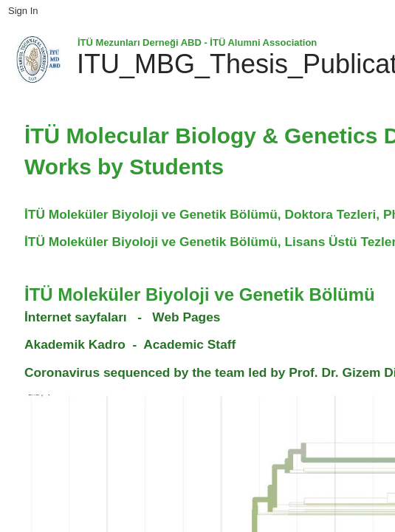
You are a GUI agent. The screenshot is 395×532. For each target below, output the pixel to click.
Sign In (23, 11)
